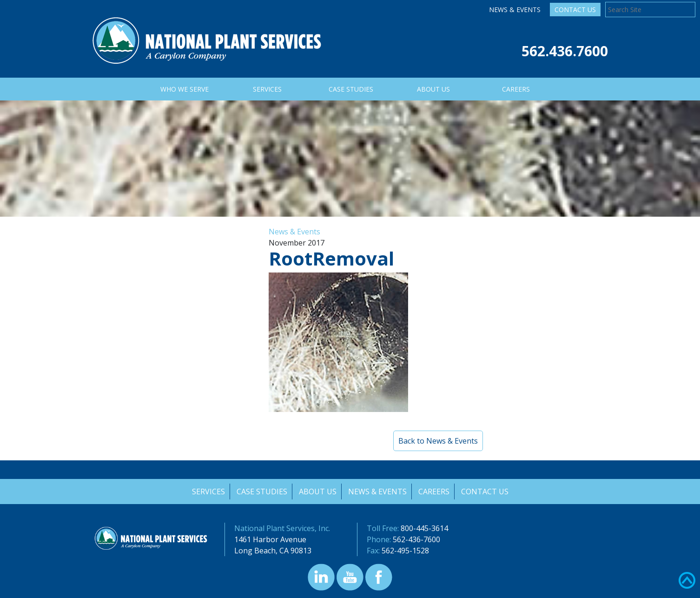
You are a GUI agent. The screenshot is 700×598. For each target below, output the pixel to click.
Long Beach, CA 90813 (273, 551)
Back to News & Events (438, 441)
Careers (434, 492)
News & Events (515, 10)
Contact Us (575, 10)
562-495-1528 (405, 551)
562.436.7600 (565, 51)
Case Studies (261, 492)
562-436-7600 (416, 539)
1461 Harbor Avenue (270, 539)
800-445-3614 (424, 528)
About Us (317, 492)
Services (207, 492)
